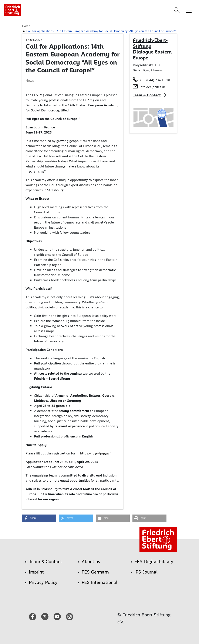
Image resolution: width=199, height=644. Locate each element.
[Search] (177, 10)
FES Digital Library (154, 562)
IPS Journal (146, 572)
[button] (39, 518)
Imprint (36, 572)
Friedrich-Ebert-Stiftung (150, 43)
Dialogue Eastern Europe (152, 55)
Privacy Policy (43, 582)
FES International (99, 582)
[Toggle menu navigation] (189, 10)
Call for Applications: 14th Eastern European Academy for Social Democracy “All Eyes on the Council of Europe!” (101, 31)
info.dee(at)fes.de (153, 87)
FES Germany (96, 572)
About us (91, 562)
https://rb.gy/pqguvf (95, 453)
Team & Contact (147, 95)
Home (26, 26)
